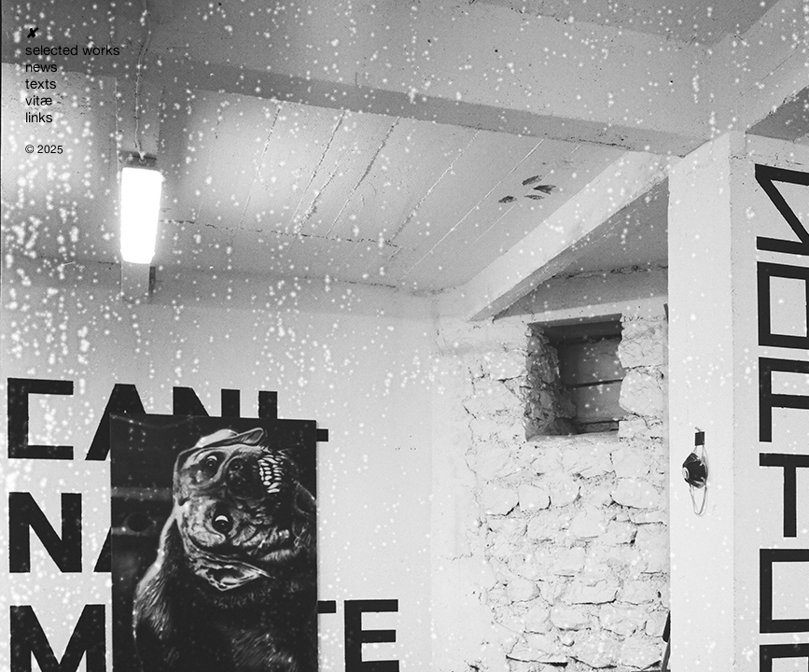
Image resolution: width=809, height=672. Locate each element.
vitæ (39, 100)
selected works (73, 50)
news (42, 67)
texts (41, 84)
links (39, 117)
